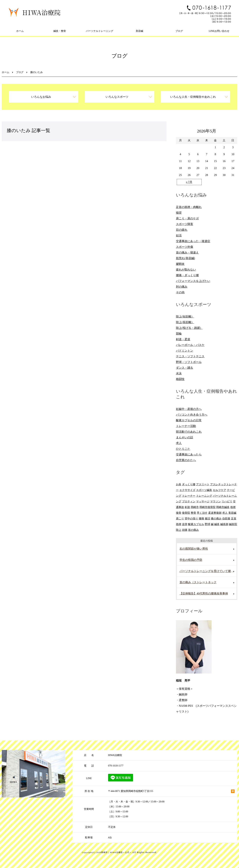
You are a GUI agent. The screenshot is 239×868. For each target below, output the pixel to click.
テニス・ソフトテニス (190, 356)
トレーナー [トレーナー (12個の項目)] (189, 496)
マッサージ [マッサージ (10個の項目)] (203, 501)
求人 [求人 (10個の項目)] (225, 513)
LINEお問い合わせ (219, 31)
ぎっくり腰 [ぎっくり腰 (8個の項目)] (189, 484)
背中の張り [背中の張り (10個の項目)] (191, 518)
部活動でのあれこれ (189, 432)
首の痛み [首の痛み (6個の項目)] (193, 530)
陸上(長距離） (185, 322)
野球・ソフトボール (189, 362)
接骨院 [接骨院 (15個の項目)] (186, 513)
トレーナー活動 (186, 426)
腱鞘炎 (180, 264)
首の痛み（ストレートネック (198, 582)
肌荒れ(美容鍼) (185, 258)
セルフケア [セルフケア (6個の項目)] (219, 490)
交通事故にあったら (189, 454)
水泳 (179, 373)
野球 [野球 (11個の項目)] (207, 524)
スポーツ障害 (185, 224)
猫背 (179, 213)
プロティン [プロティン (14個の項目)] (189, 501)
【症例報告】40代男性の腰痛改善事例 (204, 593)
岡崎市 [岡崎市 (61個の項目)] (195, 507)
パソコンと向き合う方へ (192, 415)
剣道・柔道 (183, 339)
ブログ (179, 31)
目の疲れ (182, 230)
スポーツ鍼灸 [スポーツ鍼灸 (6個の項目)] (204, 490)
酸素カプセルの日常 (189, 420)
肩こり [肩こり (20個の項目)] (180, 518)
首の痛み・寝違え (187, 253)
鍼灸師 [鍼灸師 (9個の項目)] (224, 524)
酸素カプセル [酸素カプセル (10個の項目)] (196, 524)
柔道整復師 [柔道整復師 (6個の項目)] (215, 513)
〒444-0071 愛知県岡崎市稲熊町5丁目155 (131, 791)
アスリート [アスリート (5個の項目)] (203, 484)
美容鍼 (139, 31)
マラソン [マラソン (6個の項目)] (215, 501)
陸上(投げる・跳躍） (189, 328)
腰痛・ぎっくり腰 (187, 275)
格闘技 (180, 379)
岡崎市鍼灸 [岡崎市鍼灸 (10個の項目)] (223, 507)
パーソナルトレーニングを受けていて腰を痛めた (208, 571)
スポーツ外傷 (185, 247)
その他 (180, 292)
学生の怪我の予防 (191, 560)
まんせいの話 (185, 437)
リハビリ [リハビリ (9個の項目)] (227, 501)
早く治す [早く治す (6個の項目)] (202, 513)
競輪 (179, 334)
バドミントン (185, 351)
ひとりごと (183, 449)
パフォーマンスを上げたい (193, 281)
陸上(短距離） (185, 317)
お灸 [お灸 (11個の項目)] (179, 484)
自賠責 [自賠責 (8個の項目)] (226, 518)
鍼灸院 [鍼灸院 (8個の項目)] (233, 524)
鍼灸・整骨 (60, 31)
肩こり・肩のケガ (187, 218)
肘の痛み (182, 287)
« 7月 (189, 182)
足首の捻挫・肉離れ (189, 207)
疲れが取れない (186, 270)
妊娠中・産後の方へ (189, 409)
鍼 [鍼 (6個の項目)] (212, 524)
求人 (179, 443)
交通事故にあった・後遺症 (193, 241)
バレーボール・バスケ (190, 345)
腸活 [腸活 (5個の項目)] (207, 518)
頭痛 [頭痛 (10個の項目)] (185, 530)
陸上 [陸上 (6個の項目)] (179, 530)
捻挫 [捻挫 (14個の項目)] (233, 507)
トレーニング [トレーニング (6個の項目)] (204, 496)
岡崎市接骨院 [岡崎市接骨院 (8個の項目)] (207, 507)
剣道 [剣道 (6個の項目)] (187, 507)
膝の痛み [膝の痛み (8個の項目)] (216, 518)
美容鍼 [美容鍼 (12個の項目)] (232, 513)
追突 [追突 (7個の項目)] (185, 524)
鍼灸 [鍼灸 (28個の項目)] (217, 524)
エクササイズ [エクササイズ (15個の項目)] (187, 490)
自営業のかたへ (186, 460)
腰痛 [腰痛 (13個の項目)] (201, 518)
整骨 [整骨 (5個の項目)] (193, 513)
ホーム (20, 31)
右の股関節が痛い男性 (194, 549)
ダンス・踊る (185, 368)
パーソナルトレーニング (100, 31)
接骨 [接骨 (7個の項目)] (179, 513)
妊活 (179, 235)
